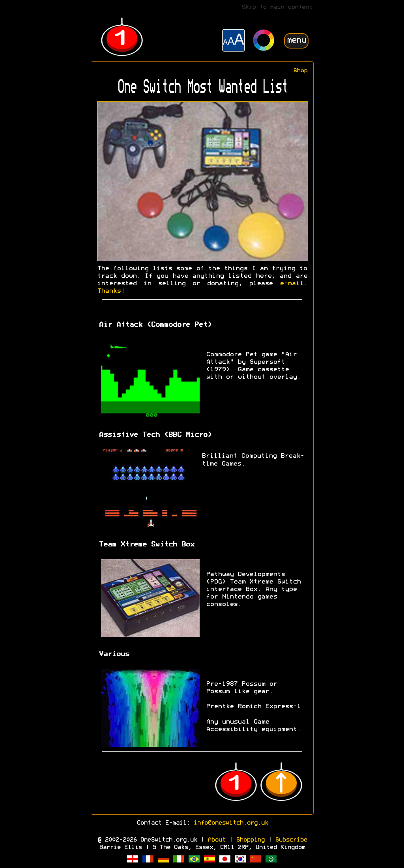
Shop (300, 71)
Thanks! (111, 291)
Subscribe (291, 840)
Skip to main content (277, 7)
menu (296, 40)
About (216, 840)
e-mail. (294, 284)
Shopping (250, 840)
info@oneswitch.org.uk (231, 823)
